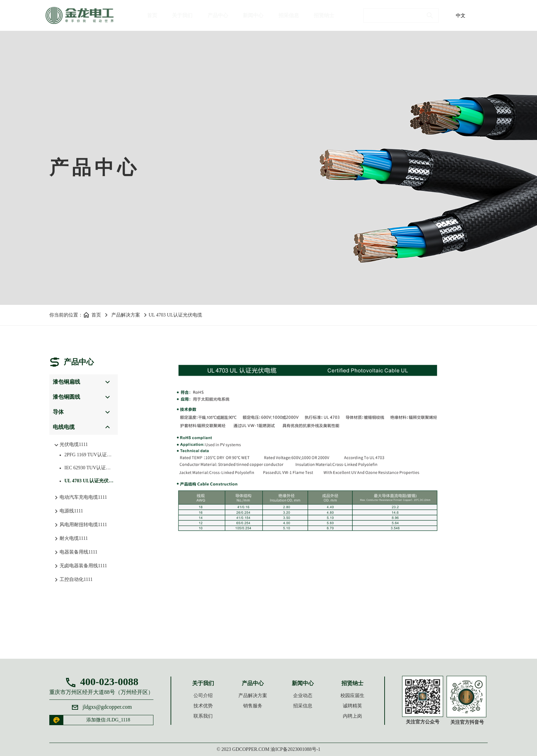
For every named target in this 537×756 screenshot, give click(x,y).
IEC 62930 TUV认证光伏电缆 (87, 468)
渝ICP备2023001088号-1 (295, 749)
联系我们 (203, 716)
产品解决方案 (126, 315)
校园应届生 (352, 696)
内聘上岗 (352, 716)
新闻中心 (253, 15)
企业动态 (303, 696)
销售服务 (253, 706)
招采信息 (289, 15)
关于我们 (182, 15)
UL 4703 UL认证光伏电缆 (87, 481)
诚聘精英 (352, 706)
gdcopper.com (251, 749)
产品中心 (218, 15)
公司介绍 (203, 696)
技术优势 (203, 706)
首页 (152, 15)
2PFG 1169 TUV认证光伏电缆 (87, 455)
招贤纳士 (324, 15)
